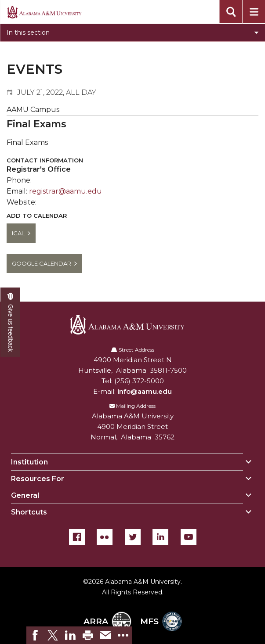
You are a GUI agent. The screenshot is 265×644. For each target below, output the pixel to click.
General (25, 495)
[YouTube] (189, 537)
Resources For (38, 479)
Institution (29, 462)
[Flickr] (105, 537)
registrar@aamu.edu (65, 191)
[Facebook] (77, 537)
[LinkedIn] (160, 537)
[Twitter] (133, 537)
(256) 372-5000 (139, 381)
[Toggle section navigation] (132, 32)
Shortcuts (29, 512)
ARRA (107, 621)
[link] (35, 635)
